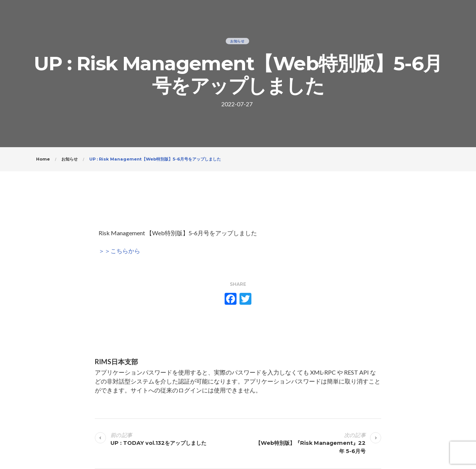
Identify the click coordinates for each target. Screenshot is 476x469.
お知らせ (237, 41)
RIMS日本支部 (116, 362)
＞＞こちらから (119, 251)
